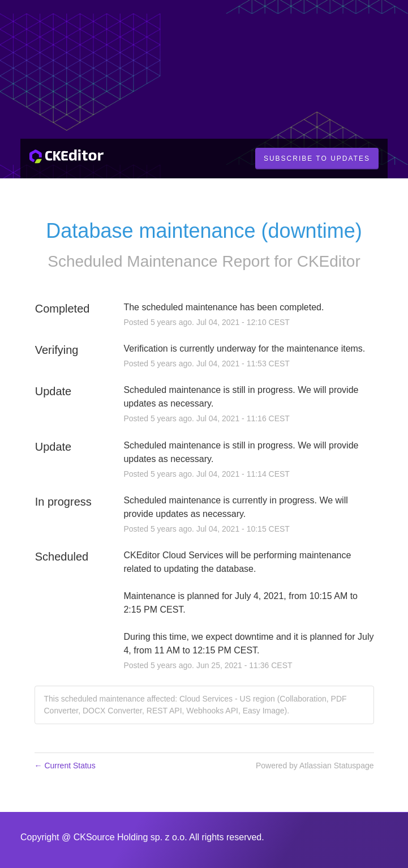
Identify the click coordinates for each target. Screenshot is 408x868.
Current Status (65, 766)
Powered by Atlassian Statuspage (315, 766)
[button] (317, 159)
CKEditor (329, 261)
